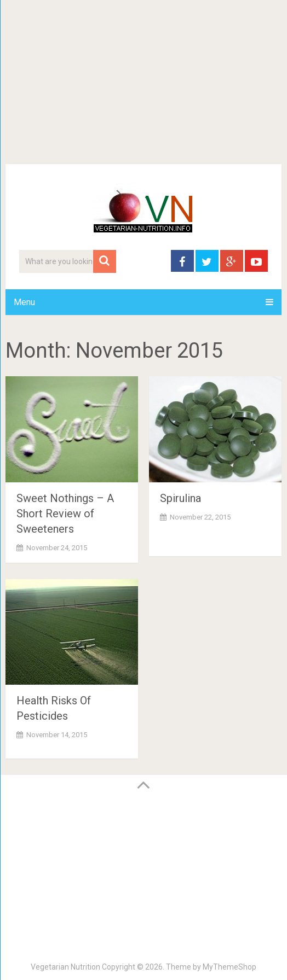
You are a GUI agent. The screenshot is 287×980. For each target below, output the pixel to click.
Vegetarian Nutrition (65, 967)
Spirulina (180, 498)
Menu (24, 302)
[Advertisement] (143, 82)
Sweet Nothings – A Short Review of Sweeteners (65, 514)
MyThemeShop (229, 967)
